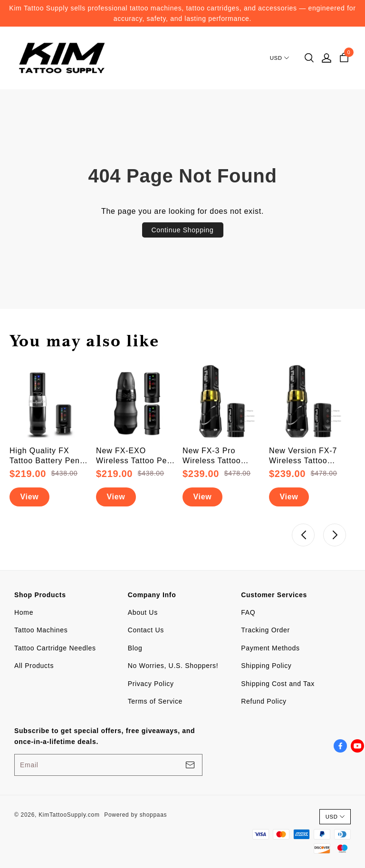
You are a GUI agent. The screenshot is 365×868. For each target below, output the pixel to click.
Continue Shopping (183, 230)
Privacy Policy (151, 684)
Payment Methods (270, 648)
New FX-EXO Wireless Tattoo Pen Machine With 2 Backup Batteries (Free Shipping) (134, 456)
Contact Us (146, 630)
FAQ (248, 612)
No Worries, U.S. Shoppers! (173, 666)
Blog (135, 648)
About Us (143, 612)
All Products (34, 666)
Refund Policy (264, 701)
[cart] (344, 58)
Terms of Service (155, 701)
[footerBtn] (190, 765)
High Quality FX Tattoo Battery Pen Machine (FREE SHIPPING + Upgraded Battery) (45, 456)
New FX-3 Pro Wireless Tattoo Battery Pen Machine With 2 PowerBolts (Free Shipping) (222, 456)
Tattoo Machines (41, 630)
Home (24, 612)
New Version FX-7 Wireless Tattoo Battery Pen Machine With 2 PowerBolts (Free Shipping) (308, 456)
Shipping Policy (266, 666)
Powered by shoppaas (135, 815)
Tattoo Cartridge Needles (55, 648)
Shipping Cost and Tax (278, 684)
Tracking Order (265, 630)
